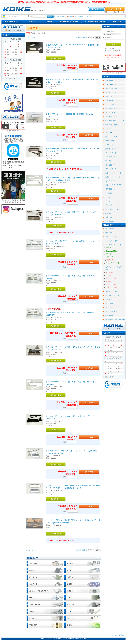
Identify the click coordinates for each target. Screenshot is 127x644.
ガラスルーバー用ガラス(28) (114, 268)
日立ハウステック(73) (114, 185)
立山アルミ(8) (111, 278)
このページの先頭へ (118, 635)
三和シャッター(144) (113, 173)
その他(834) (110, 221)
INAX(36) (109, 193)
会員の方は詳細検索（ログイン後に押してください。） (113, 57)
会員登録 (71, 17)
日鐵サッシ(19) (111, 117)
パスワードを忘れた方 (60, 17)
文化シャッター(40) (113, 177)
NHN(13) (109, 248)
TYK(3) (108, 161)
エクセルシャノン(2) (113, 209)
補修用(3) (110, 260)
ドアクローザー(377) (113, 245)
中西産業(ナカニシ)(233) (115, 121)
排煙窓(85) (109, 233)
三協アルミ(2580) (112, 88)
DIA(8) (109, 254)
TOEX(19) (109, 97)
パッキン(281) (111, 299)
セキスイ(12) (110, 181)
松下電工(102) (111, 189)
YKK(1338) (110, 105)
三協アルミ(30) (112, 287)
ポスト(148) (110, 229)
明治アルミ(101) (112, 137)
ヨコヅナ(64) (110, 133)
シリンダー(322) (112, 291)
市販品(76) (110, 275)
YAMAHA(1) (111, 272)
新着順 (85, 38)
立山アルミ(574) (112, 113)
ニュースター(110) (112, 153)
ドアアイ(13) (110, 307)
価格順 (78, 38)
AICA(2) (108, 213)
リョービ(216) (111, 251)
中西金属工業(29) (112, 125)
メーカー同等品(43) (113, 84)
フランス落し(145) (112, 237)
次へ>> (35, 38)
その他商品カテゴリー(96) (115, 319)
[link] (13, 87)
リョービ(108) (111, 205)
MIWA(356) (110, 141)
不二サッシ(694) (112, 109)
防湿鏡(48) (109, 315)
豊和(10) (109, 217)
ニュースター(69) (112, 263)
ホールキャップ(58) (113, 295)
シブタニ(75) (110, 129)
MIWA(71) (110, 257)
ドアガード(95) (111, 311)
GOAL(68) (109, 145)
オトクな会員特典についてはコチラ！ (84, 17)
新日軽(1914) (110, 100)
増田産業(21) (110, 165)
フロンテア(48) (111, 169)
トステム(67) (111, 284)
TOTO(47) (109, 197)
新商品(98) (109, 80)
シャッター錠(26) (112, 241)
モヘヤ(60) (109, 303)
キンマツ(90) (110, 157)
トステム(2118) (111, 92)
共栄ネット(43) (111, 149)
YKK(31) (109, 281)
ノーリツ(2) (110, 201)
